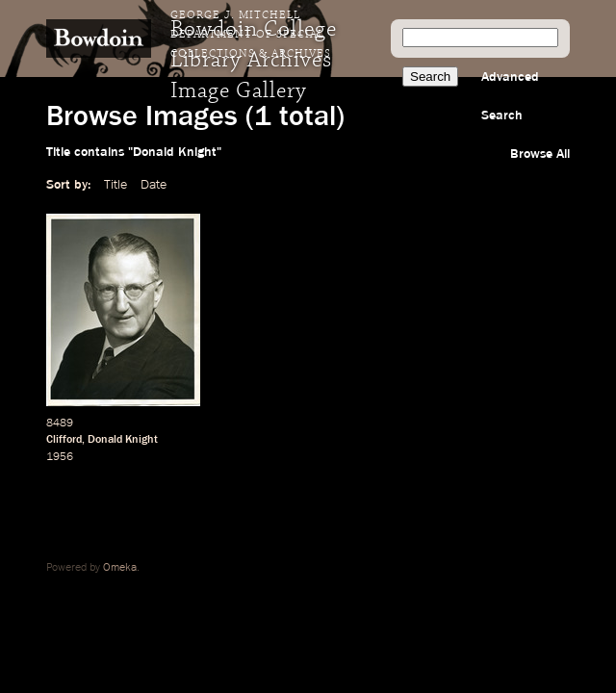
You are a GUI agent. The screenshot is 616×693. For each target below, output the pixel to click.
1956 (60, 457)
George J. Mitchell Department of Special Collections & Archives (251, 35)
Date (154, 185)
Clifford (64, 440)
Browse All (540, 154)
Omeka (120, 568)
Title (115, 185)
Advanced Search (510, 96)
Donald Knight (123, 440)
